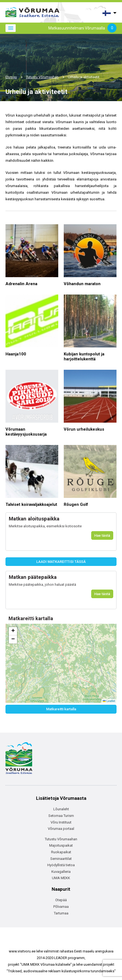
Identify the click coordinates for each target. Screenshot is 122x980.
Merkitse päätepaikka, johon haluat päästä (42, 585)
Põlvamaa (61, 907)
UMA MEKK (61, 878)
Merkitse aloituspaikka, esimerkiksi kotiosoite (45, 526)
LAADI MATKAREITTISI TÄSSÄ (61, 562)
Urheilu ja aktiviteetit (84, 77)
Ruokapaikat (61, 852)
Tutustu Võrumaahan (42, 77)
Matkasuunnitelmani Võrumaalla (82, 28)
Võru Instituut (61, 822)
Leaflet (109, 701)
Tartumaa (61, 913)
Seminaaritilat (61, 859)
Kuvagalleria (61, 872)
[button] (13, 631)
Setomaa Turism (61, 816)
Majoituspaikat (61, 845)
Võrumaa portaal (61, 829)
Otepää (61, 900)
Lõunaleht (61, 809)
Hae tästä (102, 535)
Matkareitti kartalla (61, 709)
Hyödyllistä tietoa (61, 865)
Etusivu (11, 77)
